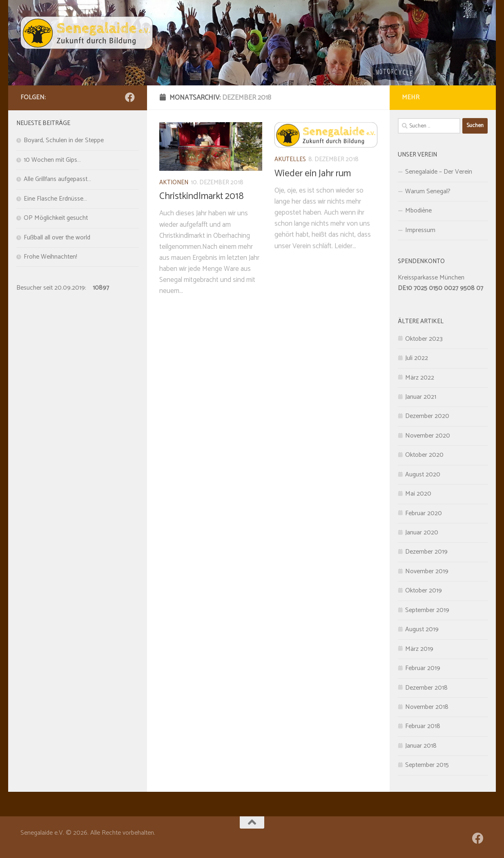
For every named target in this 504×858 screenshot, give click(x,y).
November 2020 (428, 436)
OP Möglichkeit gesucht (56, 218)
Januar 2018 (421, 746)
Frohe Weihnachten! (50, 257)
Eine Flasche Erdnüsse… (55, 199)
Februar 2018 (423, 726)
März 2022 (420, 378)
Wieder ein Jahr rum (313, 189)
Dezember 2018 (426, 688)
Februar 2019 (423, 668)
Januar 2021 (421, 397)
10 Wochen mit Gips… (52, 160)
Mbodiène (418, 211)
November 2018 (427, 707)
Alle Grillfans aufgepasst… (57, 179)
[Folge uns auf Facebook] (130, 97)
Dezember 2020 (427, 416)
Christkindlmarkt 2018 (202, 201)
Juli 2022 (417, 358)
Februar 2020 (424, 514)
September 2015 (427, 765)
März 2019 (419, 649)
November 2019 (427, 572)
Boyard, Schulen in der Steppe (64, 141)
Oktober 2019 (424, 591)
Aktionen (174, 187)
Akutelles (290, 175)
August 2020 (423, 475)
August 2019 (422, 630)
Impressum (420, 230)
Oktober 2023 (424, 339)
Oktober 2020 (424, 455)
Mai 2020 (418, 494)
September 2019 (427, 610)
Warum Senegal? (428, 192)
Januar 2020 (422, 533)
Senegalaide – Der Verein (439, 172)
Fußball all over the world (57, 238)
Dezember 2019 (426, 552)
